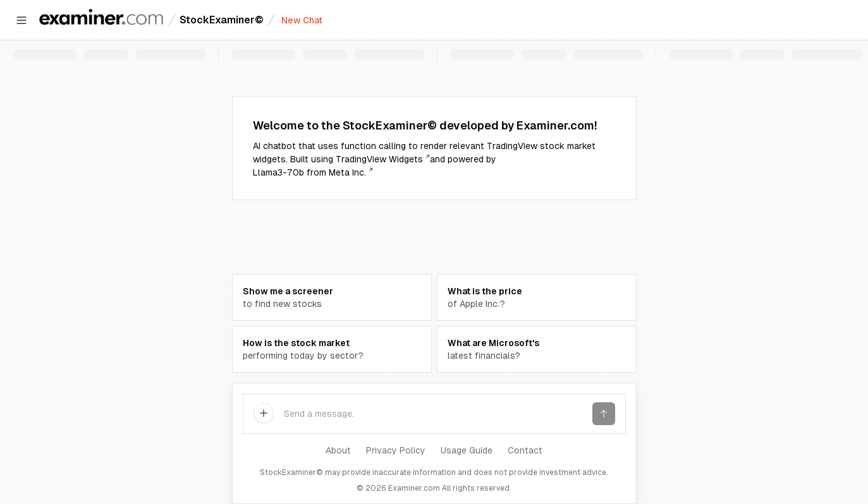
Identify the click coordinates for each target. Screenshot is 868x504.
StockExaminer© (222, 20)
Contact (525, 450)
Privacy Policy (396, 450)
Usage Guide (467, 450)
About (338, 450)
